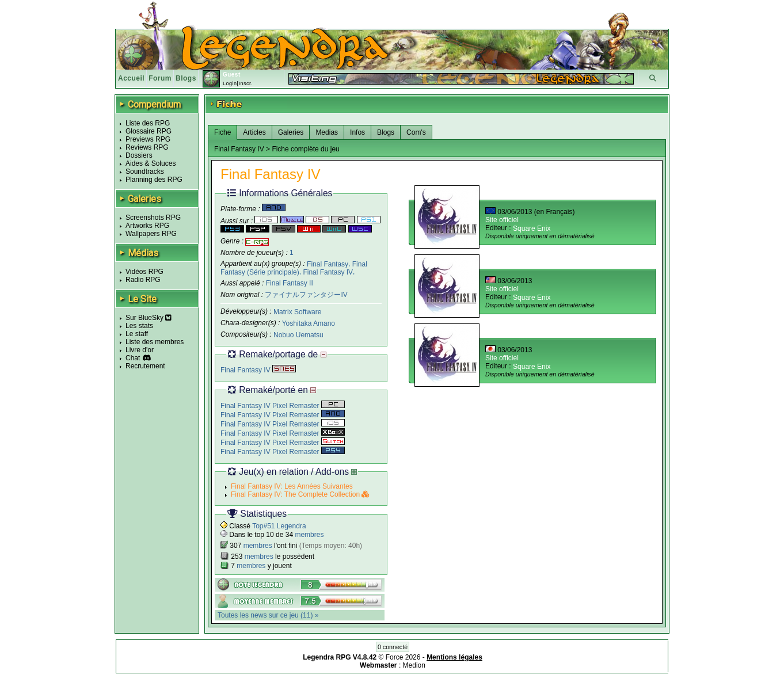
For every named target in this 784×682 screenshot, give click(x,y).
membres (309, 535)
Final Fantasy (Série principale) (294, 268)
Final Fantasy (328, 264)
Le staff (137, 334)
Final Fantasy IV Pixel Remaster (283, 406)
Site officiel (502, 220)
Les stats (139, 326)
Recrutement (145, 366)
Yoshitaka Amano (309, 323)
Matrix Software (297, 312)
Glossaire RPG (149, 131)
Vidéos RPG (144, 272)
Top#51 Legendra (279, 526)
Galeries (291, 132)
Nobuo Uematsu (298, 335)
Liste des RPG (148, 123)
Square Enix (532, 228)
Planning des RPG (154, 180)
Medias (327, 132)
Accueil (131, 78)
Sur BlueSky (149, 318)
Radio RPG (143, 280)
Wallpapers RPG (151, 234)
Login (230, 83)
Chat (133, 358)
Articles (254, 132)
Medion (414, 665)
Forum (160, 78)
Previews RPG (148, 139)
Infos (357, 132)
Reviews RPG (147, 147)
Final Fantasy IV (328, 272)
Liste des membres (155, 342)
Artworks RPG (147, 226)
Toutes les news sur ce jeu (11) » (268, 615)
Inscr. (246, 83)
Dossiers (139, 155)
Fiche (222, 132)
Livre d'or (140, 350)
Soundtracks (145, 172)
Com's (416, 132)
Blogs (186, 78)
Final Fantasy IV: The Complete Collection (300, 494)
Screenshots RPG (153, 218)
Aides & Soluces (151, 163)
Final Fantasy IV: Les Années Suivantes (292, 486)
